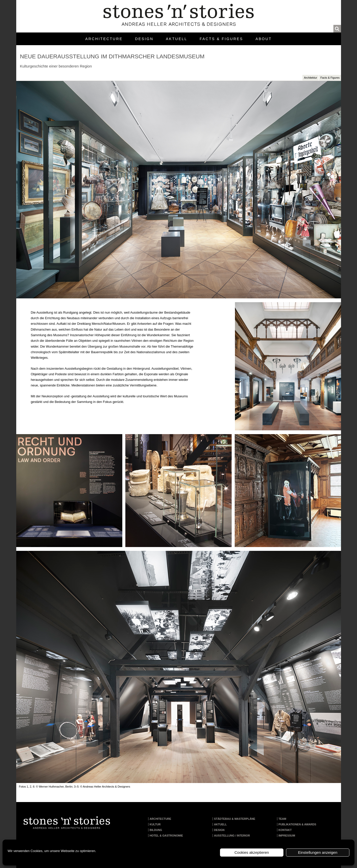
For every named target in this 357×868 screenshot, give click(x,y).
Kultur (155, 824)
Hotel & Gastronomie (166, 836)
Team (283, 819)
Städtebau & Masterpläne (235, 819)
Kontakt (285, 830)
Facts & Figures (221, 39)
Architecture (104, 39)
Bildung (156, 830)
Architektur (311, 78)
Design (144, 39)
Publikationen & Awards (297, 824)
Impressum (287, 836)
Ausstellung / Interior (232, 836)
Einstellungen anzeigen (318, 852)
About (264, 39)
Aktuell (177, 39)
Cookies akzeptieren (252, 852)
